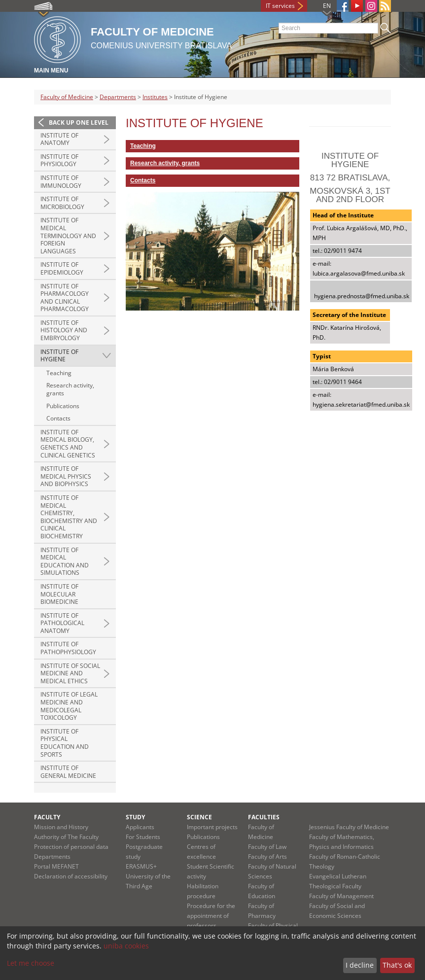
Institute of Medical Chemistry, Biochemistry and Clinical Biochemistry (69, 517)
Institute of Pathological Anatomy (62, 623)
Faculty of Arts (267, 857)
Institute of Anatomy (59, 139)
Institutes (155, 97)
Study (135, 817)
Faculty (47, 817)
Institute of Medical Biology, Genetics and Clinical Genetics (68, 444)
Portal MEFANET (56, 866)
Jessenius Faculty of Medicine (349, 827)
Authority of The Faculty (66, 837)
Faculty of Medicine (67, 97)
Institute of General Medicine (68, 772)
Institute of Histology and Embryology (64, 330)
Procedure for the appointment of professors (211, 916)
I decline (360, 965)
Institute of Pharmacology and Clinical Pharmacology (65, 298)
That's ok (397, 965)
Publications (63, 406)
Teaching (59, 373)
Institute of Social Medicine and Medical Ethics (70, 673)
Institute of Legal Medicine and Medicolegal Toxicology (69, 706)
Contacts (58, 418)
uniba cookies (126, 946)
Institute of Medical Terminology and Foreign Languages (68, 235)
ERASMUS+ (141, 866)
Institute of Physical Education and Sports (65, 743)
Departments (118, 97)
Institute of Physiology (59, 160)
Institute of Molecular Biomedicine (59, 594)
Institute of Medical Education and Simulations (65, 561)
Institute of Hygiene (59, 356)
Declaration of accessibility (71, 876)
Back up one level (79, 122)
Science (199, 817)
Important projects (212, 827)
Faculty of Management (341, 896)
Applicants (140, 827)
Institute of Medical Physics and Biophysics (66, 476)
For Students (143, 837)
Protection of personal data (71, 847)
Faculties (264, 817)
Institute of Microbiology (62, 203)
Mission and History (61, 827)
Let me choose (31, 963)
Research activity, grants (70, 389)
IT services (280, 6)
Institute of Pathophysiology (68, 648)
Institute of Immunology (61, 182)
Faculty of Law (267, 847)
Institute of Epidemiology (62, 268)
